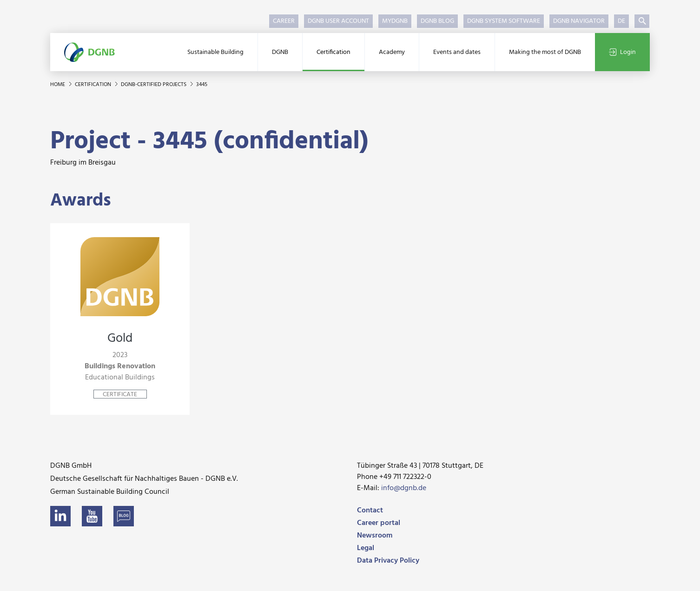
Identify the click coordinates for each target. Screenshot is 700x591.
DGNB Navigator (579, 21)
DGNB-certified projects (154, 85)
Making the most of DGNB (545, 52)
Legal (366, 548)
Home (58, 85)
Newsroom (375, 536)
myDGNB (395, 21)
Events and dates (457, 52)
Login (622, 52)
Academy (392, 52)
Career (284, 21)
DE (621, 21)
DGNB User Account (338, 21)
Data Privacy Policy (388, 561)
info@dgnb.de (404, 488)
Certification (333, 52)
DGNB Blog (437, 21)
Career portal (379, 523)
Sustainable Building (215, 52)
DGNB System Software (504, 21)
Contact (370, 511)
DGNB (280, 52)
